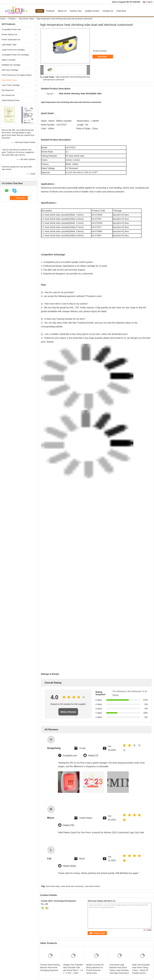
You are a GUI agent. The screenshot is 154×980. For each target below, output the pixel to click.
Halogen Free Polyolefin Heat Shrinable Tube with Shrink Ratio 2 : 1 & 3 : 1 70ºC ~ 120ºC (73, 969)
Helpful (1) (93, 756)
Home (40, 11)
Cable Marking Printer (11, 100)
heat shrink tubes (53, 886)
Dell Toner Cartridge (10, 70)
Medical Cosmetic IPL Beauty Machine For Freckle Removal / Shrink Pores (95, 969)
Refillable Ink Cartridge (11, 65)
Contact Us (108, 11)
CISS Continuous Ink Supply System (17, 75)
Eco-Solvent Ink (8, 95)
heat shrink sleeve (92, 886)
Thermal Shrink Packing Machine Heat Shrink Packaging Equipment (50, 968)
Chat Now (121, 11)
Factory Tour (76, 11)
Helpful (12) (68, 825)
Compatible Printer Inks (11, 29)
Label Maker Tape (9, 45)
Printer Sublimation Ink (11, 40)
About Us (62, 11)
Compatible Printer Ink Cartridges (15, 55)
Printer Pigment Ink (10, 35)
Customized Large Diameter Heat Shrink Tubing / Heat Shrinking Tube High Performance (119, 969)
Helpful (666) (69, 866)
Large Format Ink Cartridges (13, 50)
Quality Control (92, 11)
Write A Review (68, 712)
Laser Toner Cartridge (11, 85)
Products (50, 11)
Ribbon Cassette (9, 60)
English (150, 2)
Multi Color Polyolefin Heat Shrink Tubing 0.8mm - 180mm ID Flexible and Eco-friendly (141, 970)
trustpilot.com (70, 756)
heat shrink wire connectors (73, 886)
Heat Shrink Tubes (26, 19)
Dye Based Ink (8, 90)
